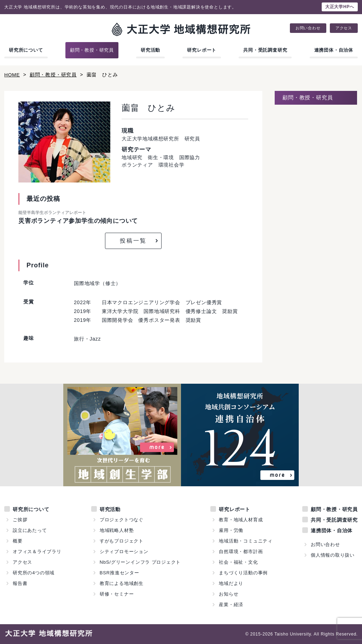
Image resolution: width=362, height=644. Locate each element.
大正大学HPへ (340, 7)
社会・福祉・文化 (238, 562)
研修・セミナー (117, 594)
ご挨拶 (20, 520)
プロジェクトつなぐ (122, 520)
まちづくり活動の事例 (243, 573)
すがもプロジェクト (122, 541)
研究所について (26, 50)
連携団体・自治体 (334, 50)
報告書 (20, 583)
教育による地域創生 (122, 583)
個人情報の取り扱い (333, 555)
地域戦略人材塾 (117, 530)
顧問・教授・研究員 (92, 50)
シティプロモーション (124, 552)
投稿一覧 (133, 241)
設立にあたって (30, 530)
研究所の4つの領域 (34, 573)
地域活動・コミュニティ (246, 541)
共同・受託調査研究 (265, 50)
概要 (18, 541)
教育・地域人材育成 (241, 520)
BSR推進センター (119, 573)
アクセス (344, 28)
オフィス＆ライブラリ (37, 552)
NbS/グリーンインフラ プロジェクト (140, 562)
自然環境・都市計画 (241, 552)
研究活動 (150, 50)
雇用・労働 (231, 530)
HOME (12, 75)
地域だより (231, 583)
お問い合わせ (308, 28)
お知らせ (229, 594)
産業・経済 (231, 605)
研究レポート (202, 50)
